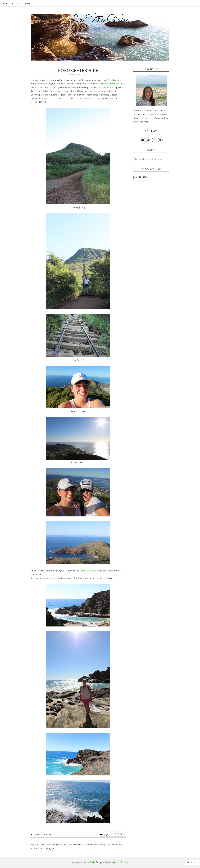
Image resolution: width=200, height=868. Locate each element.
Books (28, 3)
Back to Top (192, 863)
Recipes (16, 3)
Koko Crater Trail (112, 84)
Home (5, 3)
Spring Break (47, 835)
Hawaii (37, 835)
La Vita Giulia (100, 19)
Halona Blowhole (88, 571)
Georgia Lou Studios (118, 862)
